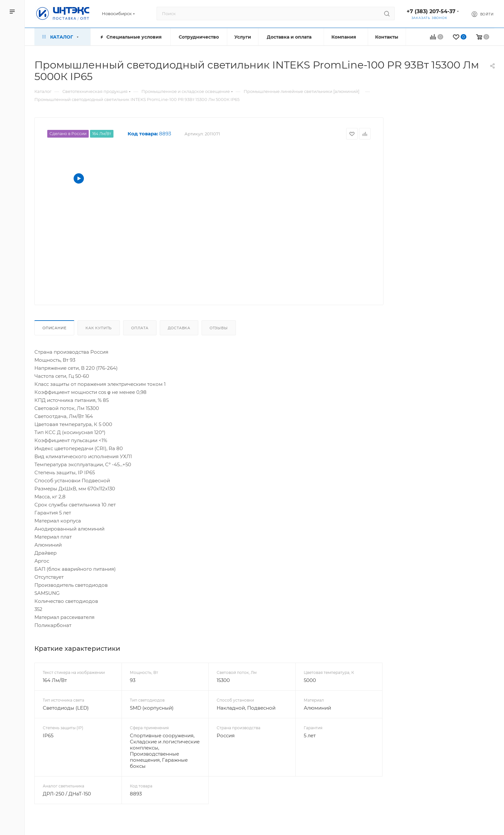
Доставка (179, 328)
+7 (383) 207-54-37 (431, 11)
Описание (54, 328)
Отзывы (219, 328)
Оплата (140, 328)
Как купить (99, 328)
